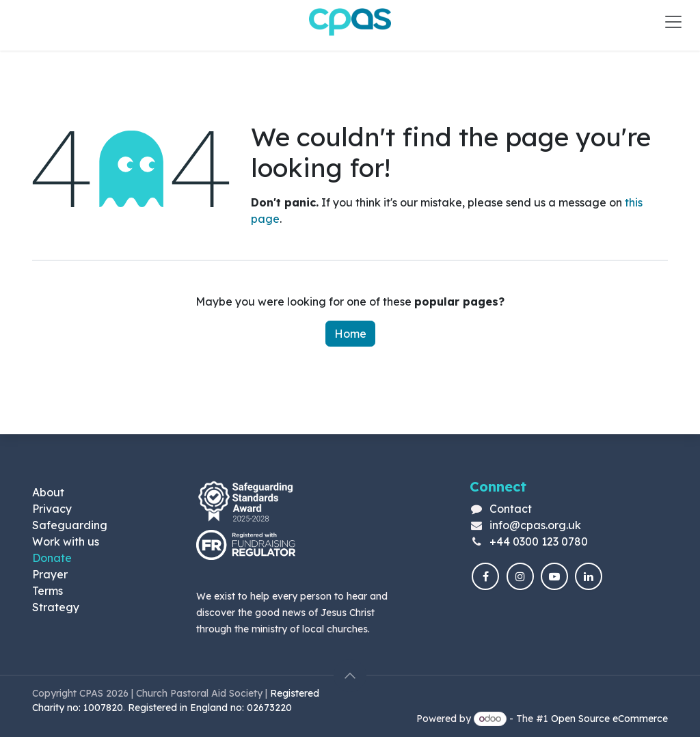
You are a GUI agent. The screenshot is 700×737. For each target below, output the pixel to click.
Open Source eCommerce (609, 719)
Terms (48, 591)
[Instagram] (520, 576)
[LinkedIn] (589, 576)
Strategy (56, 607)
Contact (511, 509)
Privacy (52, 509)
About (48, 492)
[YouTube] (554, 576)
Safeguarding (70, 525)
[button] (350, 675)
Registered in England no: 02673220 (211, 708)
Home (350, 334)
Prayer (50, 574)
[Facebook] (485, 576)
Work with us (66, 541)
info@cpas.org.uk (535, 525)
